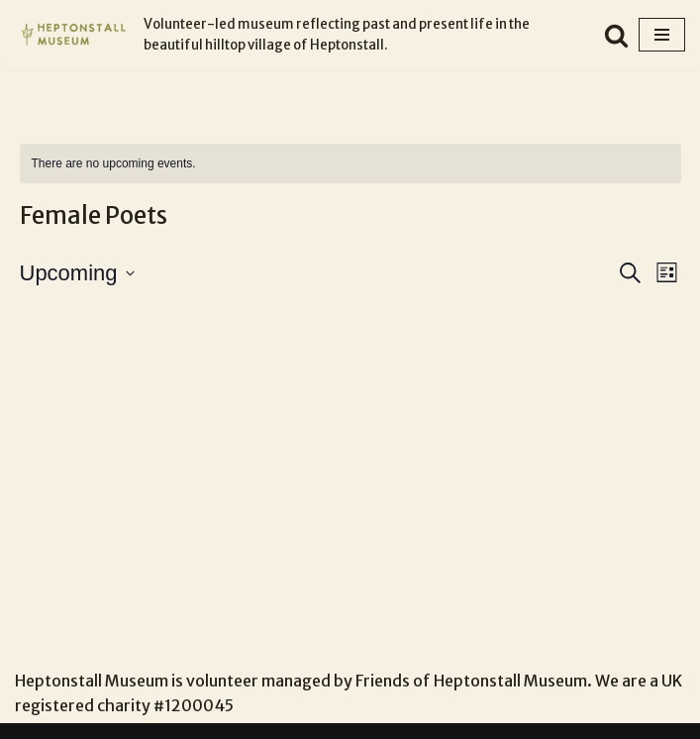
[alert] (350, 164)
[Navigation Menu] (662, 35)
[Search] (616, 35)
